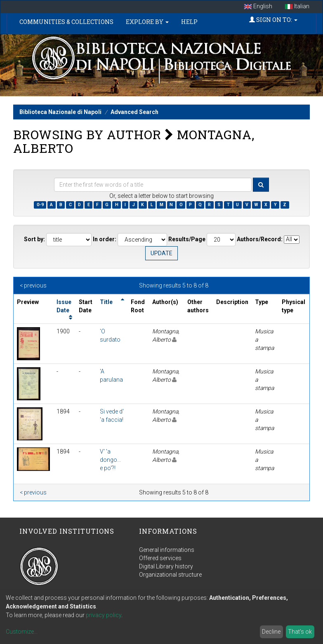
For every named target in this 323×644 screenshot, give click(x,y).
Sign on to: (273, 20)
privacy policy (104, 615)
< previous (33, 285)
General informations (167, 550)
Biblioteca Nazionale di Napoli (60, 112)
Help (189, 22)
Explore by (147, 22)
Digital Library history (166, 566)
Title (106, 302)
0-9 (40, 205)
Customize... (22, 632)
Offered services (160, 558)
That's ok (300, 632)
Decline (271, 632)
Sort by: (34, 239)
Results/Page (187, 239)
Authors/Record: (260, 239)
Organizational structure (170, 575)
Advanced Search (134, 112)
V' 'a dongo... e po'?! (110, 460)
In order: (105, 239)
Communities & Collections (66, 22)
